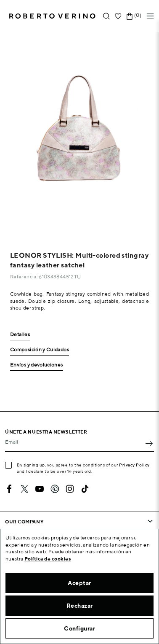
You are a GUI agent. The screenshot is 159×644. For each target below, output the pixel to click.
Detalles (20, 335)
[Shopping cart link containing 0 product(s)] (130, 16)
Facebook (9, 489)
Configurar (79, 628)
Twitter (24, 489)
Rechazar (80, 606)
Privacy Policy (134, 465)
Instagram (70, 489)
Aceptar (79, 583)
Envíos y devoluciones (37, 365)
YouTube (40, 489)
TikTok (85, 489)
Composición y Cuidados (40, 350)
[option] (79, 134)
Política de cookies (48, 559)
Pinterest (55, 489)
